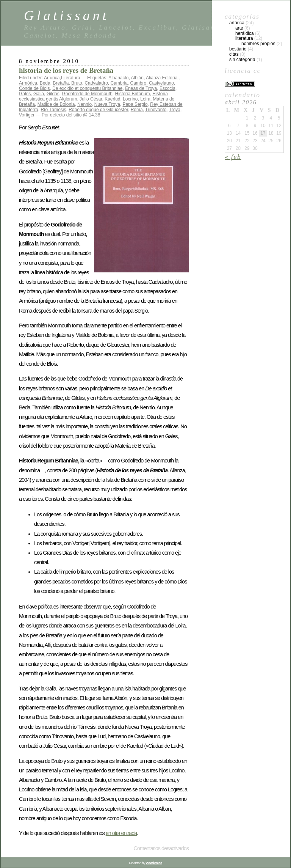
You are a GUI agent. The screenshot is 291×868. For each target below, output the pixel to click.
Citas (234, 54)
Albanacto (118, 78)
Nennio (84, 104)
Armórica (28, 83)
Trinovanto (156, 110)
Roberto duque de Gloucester (98, 110)
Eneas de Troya (141, 88)
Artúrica (52, 78)
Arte (239, 28)
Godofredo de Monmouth (87, 94)
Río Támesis (53, 110)
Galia (39, 94)
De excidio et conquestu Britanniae (87, 88)
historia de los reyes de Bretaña (66, 70)
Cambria (119, 83)
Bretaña (61, 83)
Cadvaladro (96, 83)
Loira (145, 99)
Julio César (91, 99)
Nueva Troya (107, 104)
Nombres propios (258, 44)
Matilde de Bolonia (56, 104)
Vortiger (27, 115)
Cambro (138, 83)
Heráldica (245, 33)
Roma (137, 110)
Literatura (71, 78)
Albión (137, 78)
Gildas (53, 94)
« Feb (233, 157)
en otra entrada (121, 833)
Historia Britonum (133, 94)
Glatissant (66, 15)
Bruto (77, 83)
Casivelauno (161, 83)
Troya (175, 110)
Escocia (167, 88)
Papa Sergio (135, 104)
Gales (25, 94)
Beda (45, 83)
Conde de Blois (34, 88)
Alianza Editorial (162, 78)
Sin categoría (242, 60)
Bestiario (238, 49)
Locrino (130, 99)
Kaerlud (112, 99)
